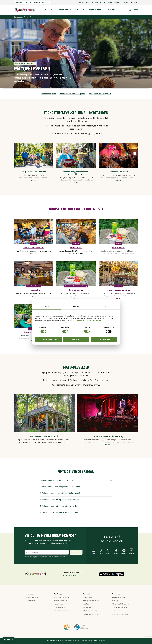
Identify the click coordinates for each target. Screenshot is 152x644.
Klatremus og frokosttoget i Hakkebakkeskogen (76, 173)
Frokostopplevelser (48, 94)
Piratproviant (118, 248)
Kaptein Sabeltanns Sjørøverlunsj (108, 436)
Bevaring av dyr (87, 597)
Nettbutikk (116, 611)
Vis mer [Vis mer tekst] (118, 256)
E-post (27, 548)
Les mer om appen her (70, 576)
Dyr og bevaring (96, 10)
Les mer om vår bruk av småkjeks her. (88, 321)
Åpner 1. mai (42, 2)
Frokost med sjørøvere (34, 248)
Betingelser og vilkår (100, 641)
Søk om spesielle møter (90, 614)
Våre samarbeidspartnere (62, 611)
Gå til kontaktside (30, 601)
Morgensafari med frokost (34, 172)
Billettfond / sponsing (90, 611)
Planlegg (79, 10)
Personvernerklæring (86, 641)
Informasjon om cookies (72, 641)
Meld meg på (76, 552)
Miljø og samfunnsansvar (91, 601)
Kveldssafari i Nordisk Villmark (44, 436)
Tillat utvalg (76, 339)
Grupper (112, 10)
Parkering (115, 601)
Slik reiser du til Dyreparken (121, 604)
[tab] (76, 480)
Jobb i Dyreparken (59, 607)
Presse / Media (58, 604)
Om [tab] (105, 307)
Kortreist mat (87, 607)
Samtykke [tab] (47, 307)
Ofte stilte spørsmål (31, 597)
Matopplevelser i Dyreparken (100, 94)
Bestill (48, 10)
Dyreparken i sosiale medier (121, 614)
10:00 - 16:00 (24, 2)
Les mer (34, 180)
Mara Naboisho (87, 604)
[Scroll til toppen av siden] (9, 640)
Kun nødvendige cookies (48, 339)
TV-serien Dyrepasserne (119, 607)
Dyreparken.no (18, 17)
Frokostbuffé (34, 290)
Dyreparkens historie (60, 601)
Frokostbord (76, 248)
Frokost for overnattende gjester (72, 94)
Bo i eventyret (63, 10)
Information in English (119, 597)
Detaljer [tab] (76, 307)
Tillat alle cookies (104, 339)
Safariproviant (76, 290)
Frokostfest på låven (118, 172)
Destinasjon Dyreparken (61, 597)
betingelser (61, 557)
